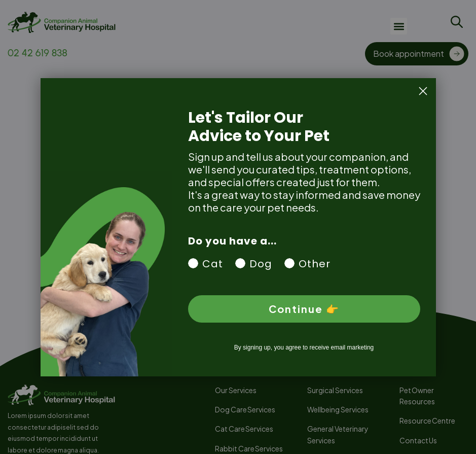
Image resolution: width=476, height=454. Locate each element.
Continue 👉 (304, 309)
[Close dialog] (423, 91)
